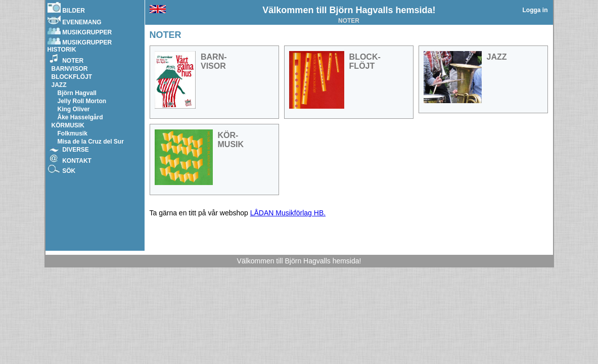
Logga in (535, 10)
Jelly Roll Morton (82, 101)
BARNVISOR (70, 69)
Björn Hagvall (77, 93)
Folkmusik (73, 133)
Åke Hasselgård (80, 117)
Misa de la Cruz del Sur (91, 142)
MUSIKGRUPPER (80, 31)
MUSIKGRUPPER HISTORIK (80, 45)
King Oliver (74, 109)
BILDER (66, 8)
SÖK (62, 170)
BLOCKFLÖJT (72, 77)
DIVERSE (68, 150)
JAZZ (59, 85)
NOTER (66, 59)
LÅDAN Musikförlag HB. (288, 213)
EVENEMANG (75, 20)
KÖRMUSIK (68, 125)
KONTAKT (70, 160)
